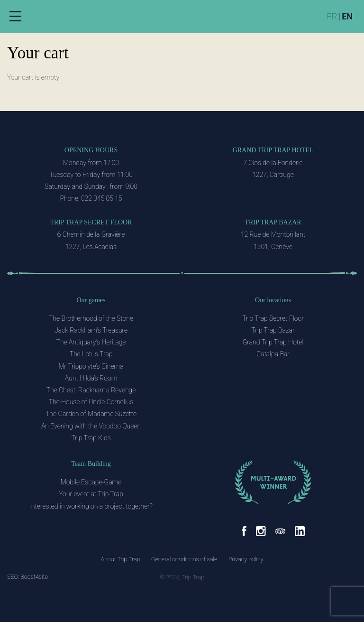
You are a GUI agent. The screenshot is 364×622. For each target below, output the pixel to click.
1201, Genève (273, 247)
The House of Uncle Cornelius (91, 402)
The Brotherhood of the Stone (91, 318)
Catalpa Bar (273, 354)
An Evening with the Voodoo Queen (91, 426)
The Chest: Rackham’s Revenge (91, 390)
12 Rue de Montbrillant (273, 234)
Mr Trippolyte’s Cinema (91, 366)
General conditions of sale (184, 559)
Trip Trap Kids (91, 438)
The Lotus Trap (91, 354)
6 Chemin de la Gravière (91, 234)
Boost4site (34, 577)
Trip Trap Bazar (273, 222)
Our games (91, 300)
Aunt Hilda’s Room (91, 378)
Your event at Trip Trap (91, 494)
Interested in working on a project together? (91, 506)
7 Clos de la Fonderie (273, 163)
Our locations (273, 300)
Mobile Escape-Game (91, 482)
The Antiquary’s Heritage (91, 342)
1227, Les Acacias (91, 247)
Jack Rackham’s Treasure (91, 330)
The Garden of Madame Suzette (91, 414)
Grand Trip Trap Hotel (273, 150)
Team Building (91, 464)
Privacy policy (246, 559)
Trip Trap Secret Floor (91, 222)
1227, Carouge (273, 175)
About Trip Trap (120, 559)
